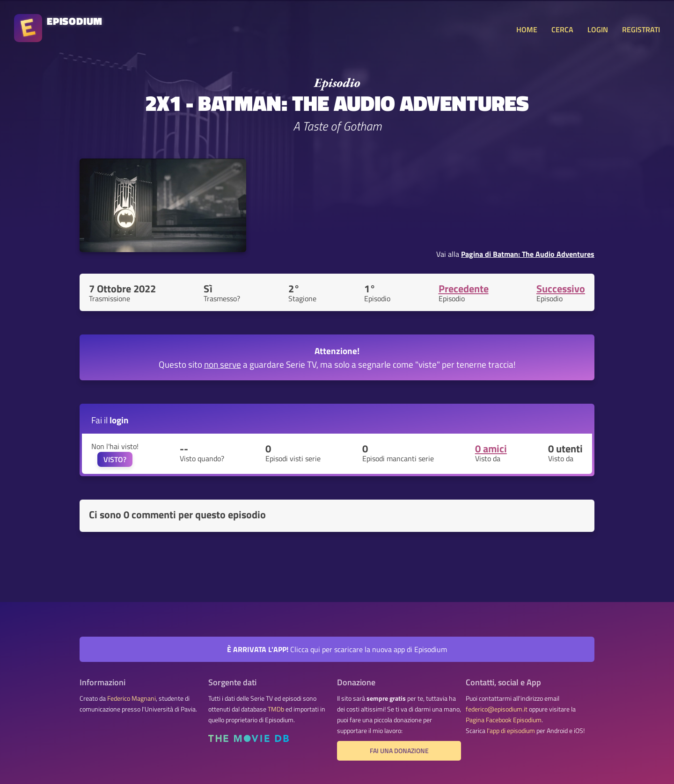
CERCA (562, 29)
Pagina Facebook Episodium (504, 720)
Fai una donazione (399, 751)
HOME (527, 29)
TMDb (276, 709)
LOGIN (598, 29)
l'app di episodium (511, 731)
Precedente (464, 289)
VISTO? (115, 459)
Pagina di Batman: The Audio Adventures (528, 254)
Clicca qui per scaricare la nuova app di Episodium (337, 649)
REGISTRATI (641, 29)
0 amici (491, 449)
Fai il (110, 420)
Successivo (561, 289)
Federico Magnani (132, 698)
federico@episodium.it (497, 709)
